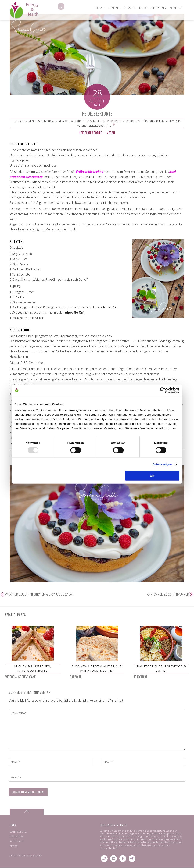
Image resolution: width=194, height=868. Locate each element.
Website (16, 778)
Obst (168, 121)
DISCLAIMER (16, 837)
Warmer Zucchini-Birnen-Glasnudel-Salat (39, 594)
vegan (176, 121)
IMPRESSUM (17, 842)
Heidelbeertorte (97, 113)
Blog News (80, 667)
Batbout (75, 677)
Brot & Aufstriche (106, 667)
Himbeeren (132, 121)
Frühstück (20, 121)
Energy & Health (33, 856)
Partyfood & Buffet (70, 121)
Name (16, 762)
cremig (100, 121)
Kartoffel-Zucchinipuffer (168, 594)
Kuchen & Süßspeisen (42, 121)
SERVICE (130, 8)
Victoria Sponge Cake (20, 677)
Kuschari (140, 677)
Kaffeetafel (147, 121)
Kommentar (19, 713)
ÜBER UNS (158, 8)
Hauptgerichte (150, 667)
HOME (99, 8)
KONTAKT (176, 8)
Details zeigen (162, 464)
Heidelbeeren (114, 121)
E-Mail (108, 762)
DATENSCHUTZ (18, 832)
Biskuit (90, 121)
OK (152, 476)
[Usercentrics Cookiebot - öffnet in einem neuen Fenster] (163, 390)
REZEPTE (114, 8)
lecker (159, 121)
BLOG (143, 8)
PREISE (14, 847)
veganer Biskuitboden (91, 126)
